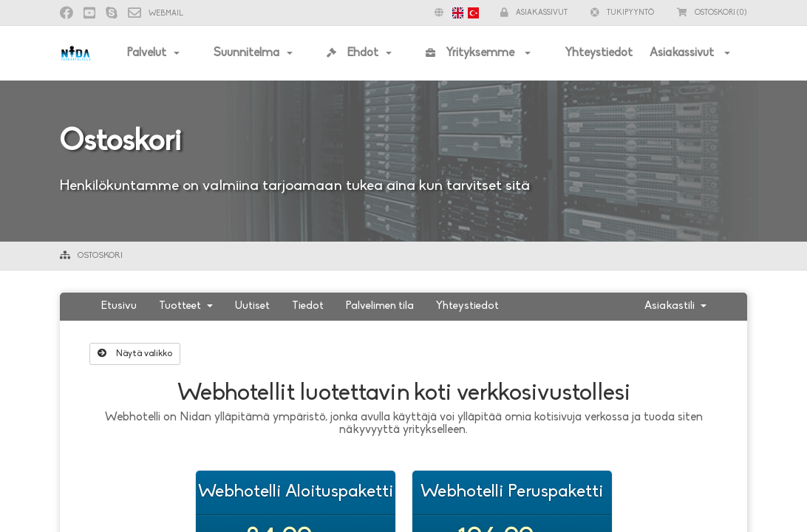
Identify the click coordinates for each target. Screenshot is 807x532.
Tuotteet (186, 306)
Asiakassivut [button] (534, 13)
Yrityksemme (471, 53)
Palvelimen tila (380, 306)
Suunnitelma (246, 53)
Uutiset (252, 306)
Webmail (156, 14)
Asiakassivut (683, 53)
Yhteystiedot (599, 53)
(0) (712, 13)
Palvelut (147, 53)
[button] (453, 13)
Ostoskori (100, 256)
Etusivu (119, 306)
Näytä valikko (135, 354)
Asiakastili (675, 306)
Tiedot (308, 306)
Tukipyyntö (622, 13)
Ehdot (353, 53)
